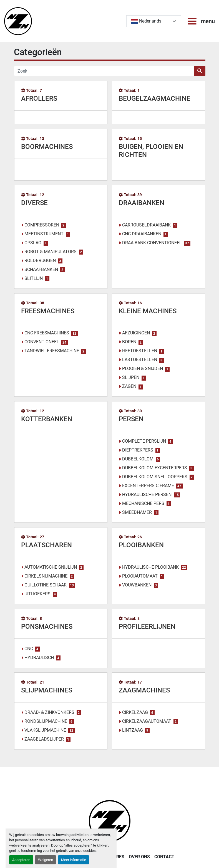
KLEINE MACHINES (148, 311)
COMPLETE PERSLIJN (144, 441)
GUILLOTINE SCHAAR (46, 585)
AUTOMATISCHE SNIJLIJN (51, 567)
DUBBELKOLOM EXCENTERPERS (155, 468)
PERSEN (131, 419)
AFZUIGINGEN (136, 333)
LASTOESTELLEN (140, 360)
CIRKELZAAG (135, 712)
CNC (29, 649)
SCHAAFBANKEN (41, 269)
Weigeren (46, 860)
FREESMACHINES (48, 311)
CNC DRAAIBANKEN (142, 234)
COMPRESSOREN (42, 225)
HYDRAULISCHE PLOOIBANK (150, 567)
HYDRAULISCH (39, 658)
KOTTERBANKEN (47, 419)
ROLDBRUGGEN (40, 261)
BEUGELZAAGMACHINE (155, 98)
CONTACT (164, 857)
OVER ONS (139, 857)
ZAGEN (129, 386)
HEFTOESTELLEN (140, 351)
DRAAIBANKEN (142, 203)
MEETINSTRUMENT (44, 234)
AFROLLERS (39, 98)
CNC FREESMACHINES (47, 333)
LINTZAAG (133, 730)
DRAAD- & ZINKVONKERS (49, 712)
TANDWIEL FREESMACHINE (52, 351)
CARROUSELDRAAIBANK (146, 225)
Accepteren (21, 860)
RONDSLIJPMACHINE (46, 721)
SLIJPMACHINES (47, 690)
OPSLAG (33, 243)
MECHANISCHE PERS (143, 503)
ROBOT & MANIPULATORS (51, 252)
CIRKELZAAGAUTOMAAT (147, 721)
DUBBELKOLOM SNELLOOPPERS (155, 477)
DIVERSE (34, 203)
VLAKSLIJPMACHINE (45, 730)
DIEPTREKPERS (138, 450)
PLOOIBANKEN (141, 545)
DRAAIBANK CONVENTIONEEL (152, 243)
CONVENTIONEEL (42, 342)
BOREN (129, 342)
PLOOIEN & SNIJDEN (143, 368)
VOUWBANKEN (137, 585)
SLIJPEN (131, 377)
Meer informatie (74, 860)
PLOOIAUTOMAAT (140, 576)
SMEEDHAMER (137, 512)
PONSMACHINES (47, 627)
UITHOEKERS (37, 594)
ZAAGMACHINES (144, 690)
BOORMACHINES (47, 147)
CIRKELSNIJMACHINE (46, 576)
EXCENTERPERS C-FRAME (148, 486)
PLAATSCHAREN (46, 545)
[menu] (193, 21)
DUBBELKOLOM (138, 459)
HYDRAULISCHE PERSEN (147, 495)
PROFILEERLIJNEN (147, 627)
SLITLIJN (34, 278)
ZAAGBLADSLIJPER (44, 739)
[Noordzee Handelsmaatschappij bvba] (110, 821)
